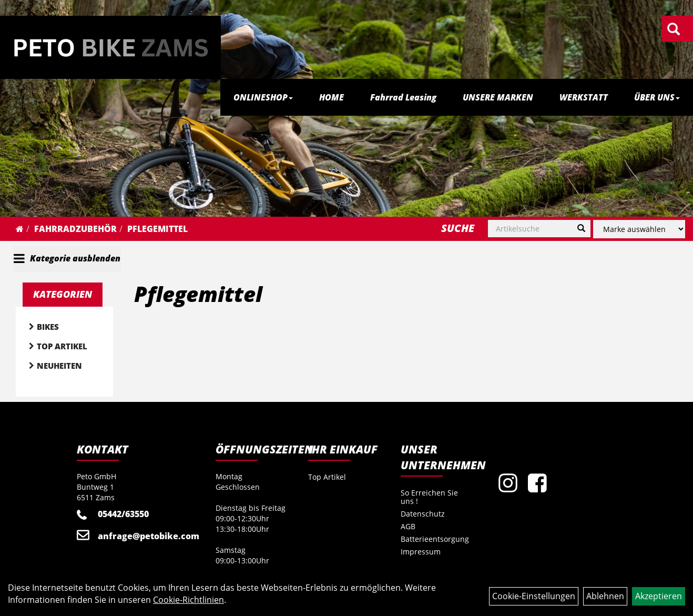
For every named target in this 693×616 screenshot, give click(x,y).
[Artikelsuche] (674, 30)
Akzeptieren (659, 596)
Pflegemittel (157, 229)
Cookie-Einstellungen (534, 596)
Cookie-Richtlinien (188, 600)
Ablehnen (605, 596)
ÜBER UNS (657, 97)
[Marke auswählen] (639, 229)
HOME (332, 97)
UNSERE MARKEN (498, 97)
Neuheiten (59, 366)
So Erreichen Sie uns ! (429, 497)
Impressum (421, 552)
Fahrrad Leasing (403, 97)
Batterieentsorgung (435, 539)
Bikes (48, 327)
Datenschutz (423, 514)
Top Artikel (62, 346)
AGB (408, 526)
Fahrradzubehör (75, 229)
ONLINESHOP (263, 97)
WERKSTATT (584, 97)
